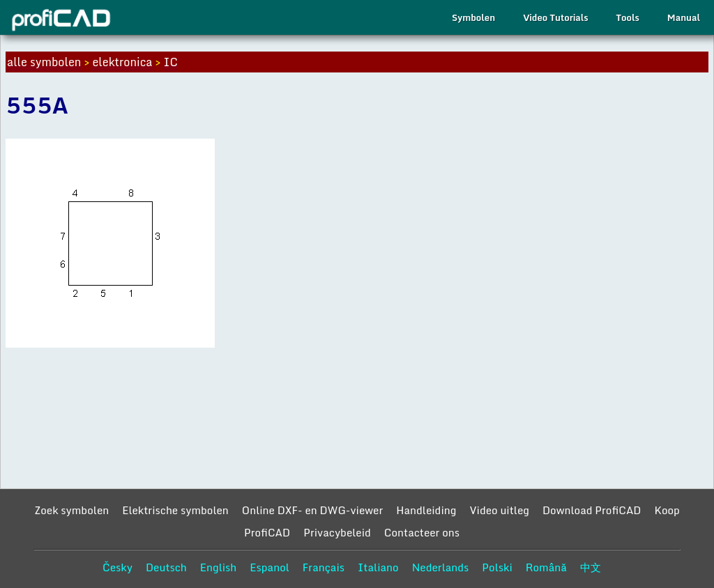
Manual (684, 17)
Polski (497, 567)
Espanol (269, 567)
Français (324, 567)
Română (546, 567)
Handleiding (426, 510)
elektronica (122, 62)
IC (171, 62)
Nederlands (441, 567)
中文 (591, 567)
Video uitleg (499, 510)
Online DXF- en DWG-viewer (312, 510)
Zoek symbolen (71, 510)
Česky (117, 567)
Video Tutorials (555, 17)
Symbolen (473, 17)
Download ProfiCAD (592, 510)
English (219, 567)
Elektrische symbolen (175, 510)
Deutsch (166, 567)
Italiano (378, 567)
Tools (628, 17)
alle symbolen (44, 62)
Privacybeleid (337, 532)
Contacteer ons (422, 532)
